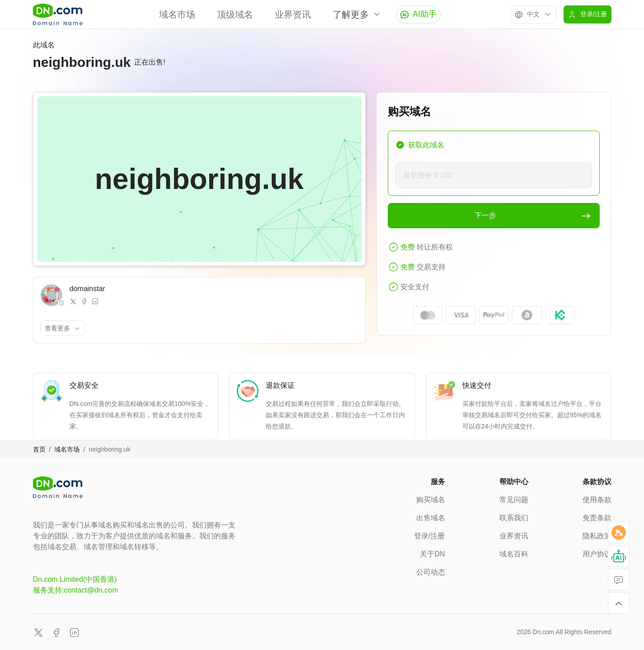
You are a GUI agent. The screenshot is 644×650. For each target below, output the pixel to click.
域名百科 (514, 554)
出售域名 (431, 518)
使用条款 (597, 500)
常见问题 (514, 500)
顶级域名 (235, 14)
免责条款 (597, 518)
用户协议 (597, 554)
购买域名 (431, 500)
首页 (39, 449)
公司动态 (431, 572)
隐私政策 (597, 536)
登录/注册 (429, 536)
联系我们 (514, 518)
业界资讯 (293, 14)
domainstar (87, 289)
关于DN (432, 554)
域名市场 (177, 14)
